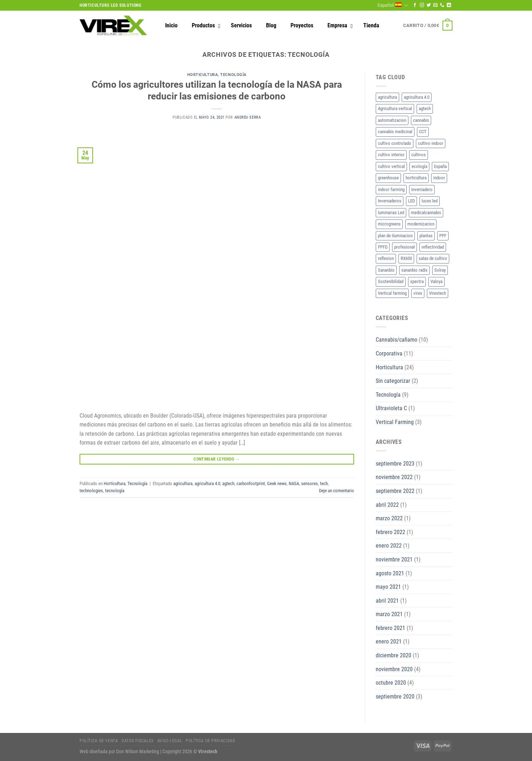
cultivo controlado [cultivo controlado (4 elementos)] (395, 143)
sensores (310, 483)
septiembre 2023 (395, 464)
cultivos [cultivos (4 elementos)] (419, 155)
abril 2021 (387, 601)
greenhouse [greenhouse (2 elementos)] (388, 178)
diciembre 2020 (393, 655)
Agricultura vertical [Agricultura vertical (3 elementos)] (395, 108)
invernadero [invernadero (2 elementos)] (422, 189)
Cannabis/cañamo (397, 340)
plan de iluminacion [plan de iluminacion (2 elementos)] (395, 236)
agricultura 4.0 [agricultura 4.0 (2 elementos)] (417, 97)
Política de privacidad (210, 741)
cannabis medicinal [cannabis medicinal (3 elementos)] (395, 132)
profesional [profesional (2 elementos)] (405, 247)
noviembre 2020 (394, 669)
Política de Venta (99, 741)
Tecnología (233, 75)
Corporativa (389, 354)
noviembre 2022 (394, 477)
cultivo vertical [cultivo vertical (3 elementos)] (391, 166)
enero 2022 (389, 546)
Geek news (277, 483)
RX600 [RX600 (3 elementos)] (406, 258)
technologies (91, 491)
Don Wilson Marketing (138, 752)
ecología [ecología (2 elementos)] (419, 166)
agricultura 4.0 (207, 483)
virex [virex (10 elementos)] (418, 293)
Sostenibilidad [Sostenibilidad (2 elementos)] (391, 281)
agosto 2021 (390, 573)
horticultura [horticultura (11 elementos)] (416, 178)
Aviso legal (170, 741)
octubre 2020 (391, 683)
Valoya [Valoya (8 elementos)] (436, 281)
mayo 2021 (388, 587)
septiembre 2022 (395, 491)
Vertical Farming (395, 422)
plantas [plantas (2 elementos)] (426, 236)
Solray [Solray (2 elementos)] (440, 270)
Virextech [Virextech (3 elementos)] (438, 293)
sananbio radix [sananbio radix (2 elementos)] (414, 270)
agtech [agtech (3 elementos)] (425, 108)
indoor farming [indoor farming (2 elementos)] (391, 189)
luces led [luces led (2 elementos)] (430, 201)
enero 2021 (389, 642)
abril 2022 (387, 505)
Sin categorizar (393, 381)
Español (393, 6)
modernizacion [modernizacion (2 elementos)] (421, 224)
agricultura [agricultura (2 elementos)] (387, 97)
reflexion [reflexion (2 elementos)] (386, 258)
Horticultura (203, 75)
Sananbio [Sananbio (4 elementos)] (386, 270)
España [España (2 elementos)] (440, 166)
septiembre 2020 (395, 697)
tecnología (115, 491)
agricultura (183, 483)
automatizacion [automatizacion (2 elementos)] (392, 120)
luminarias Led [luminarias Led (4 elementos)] (391, 213)
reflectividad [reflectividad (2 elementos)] (433, 247)
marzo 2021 (389, 614)
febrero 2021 (390, 628)
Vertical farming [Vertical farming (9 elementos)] (392, 293)
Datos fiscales (138, 741)
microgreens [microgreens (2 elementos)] (389, 224)
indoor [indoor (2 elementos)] (439, 178)
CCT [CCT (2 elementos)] (423, 132)
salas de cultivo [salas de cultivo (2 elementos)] (433, 258)
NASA (294, 483)
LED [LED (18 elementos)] (411, 201)
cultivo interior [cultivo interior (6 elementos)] (391, 155)
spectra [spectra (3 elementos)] (417, 281)
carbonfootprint (251, 483)
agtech (228, 483)
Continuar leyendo (217, 459)
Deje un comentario (336, 491)
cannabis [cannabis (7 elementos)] (421, 120)
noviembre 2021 (394, 559)
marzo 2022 (389, 518)
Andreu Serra (248, 117)
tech (324, 483)
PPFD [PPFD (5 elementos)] (383, 247)
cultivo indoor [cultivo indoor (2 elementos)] (431, 143)
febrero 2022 (390, 532)
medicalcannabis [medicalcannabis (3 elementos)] (426, 213)
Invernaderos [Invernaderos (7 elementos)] (390, 201)
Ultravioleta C (391, 408)
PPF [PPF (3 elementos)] (443, 236)
